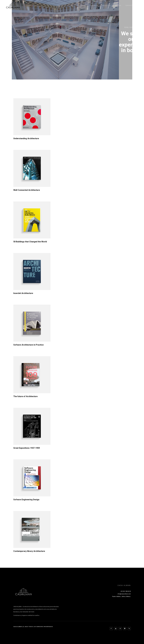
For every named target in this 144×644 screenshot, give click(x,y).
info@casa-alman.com (124, 594)
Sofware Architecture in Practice (28, 345)
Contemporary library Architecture (29, 551)
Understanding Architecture (26, 138)
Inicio (83, 5)
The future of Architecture (25, 396)
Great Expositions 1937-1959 (27, 448)
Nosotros (94, 5)
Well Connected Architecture (27, 190)
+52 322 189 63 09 (126, 591)
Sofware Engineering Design (26, 500)
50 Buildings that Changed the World (30, 242)
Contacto (129, 5)
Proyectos (106, 5)
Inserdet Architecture (23, 293)
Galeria (118, 5)
